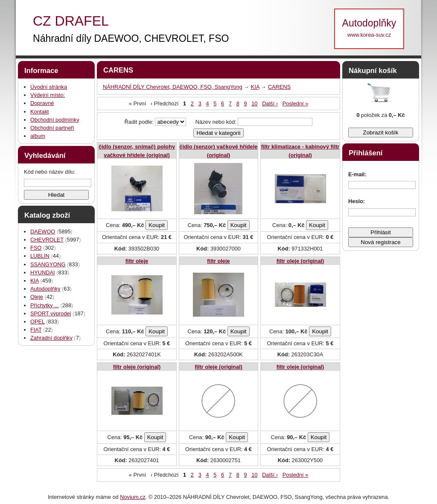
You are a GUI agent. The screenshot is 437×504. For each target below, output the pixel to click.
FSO (36, 248)
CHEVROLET (47, 240)
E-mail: (357, 174)
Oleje (37, 297)
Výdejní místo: (48, 95)
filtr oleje (137, 261)
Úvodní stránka (49, 87)
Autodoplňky (45, 289)
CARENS (279, 87)
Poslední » (295, 103)
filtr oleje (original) (300, 261)
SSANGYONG (48, 264)
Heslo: (357, 201)
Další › (270, 103)
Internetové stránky (71, 497)
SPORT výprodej (51, 313)
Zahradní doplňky (51, 338)
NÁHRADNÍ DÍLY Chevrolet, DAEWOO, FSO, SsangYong (173, 87)
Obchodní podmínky (55, 120)
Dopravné (42, 103)
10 (254, 103)
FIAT (36, 330)
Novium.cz (133, 497)
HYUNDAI (43, 272)
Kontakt (39, 112)
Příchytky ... (45, 305)
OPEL (38, 322)
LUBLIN (40, 256)
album (38, 136)
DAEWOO (43, 232)
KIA (35, 281)
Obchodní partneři (52, 128)
